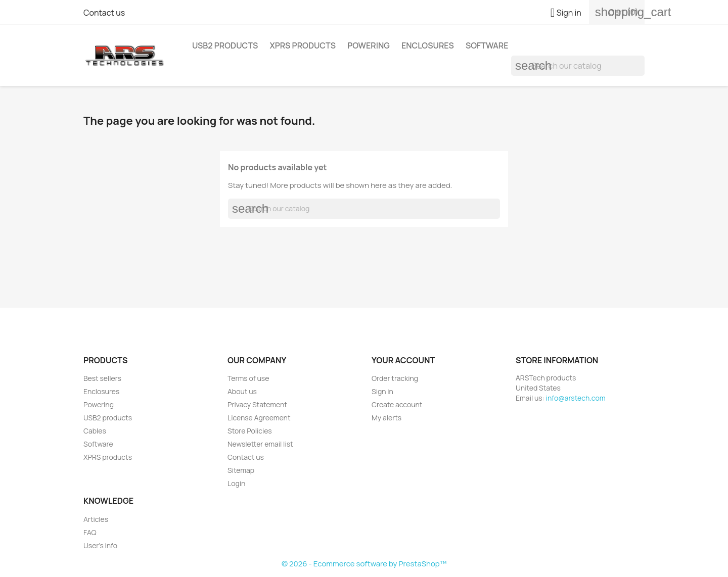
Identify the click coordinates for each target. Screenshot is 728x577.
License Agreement (259, 418)
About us (242, 391)
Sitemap (241, 470)
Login (236, 483)
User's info (100, 545)
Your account (403, 360)
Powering (369, 45)
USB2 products (225, 45)
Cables (95, 431)
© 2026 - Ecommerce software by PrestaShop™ (364, 564)
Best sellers (102, 378)
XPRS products (303, 45)
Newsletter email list (260, 444)
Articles (96, 519)
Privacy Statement (257, 404)
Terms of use (248, 378)
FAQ (90, 532)
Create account (397, 404)
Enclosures (428, 45)
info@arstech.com (576, 398)
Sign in (382, 391)
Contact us (104, 13)
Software (487, 45)
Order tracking (395, 378)
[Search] (578, 66)
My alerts (386, 418)
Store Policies (250, 431)
